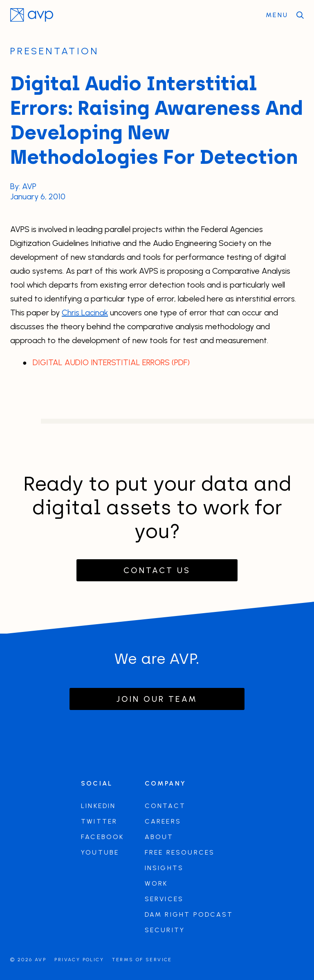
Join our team (157, 699)
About (159, 837)
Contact (165, 806)
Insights (164, 868)
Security (165, 930)
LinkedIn (99, 806)
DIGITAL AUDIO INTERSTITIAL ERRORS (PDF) (111, 362)
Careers (163, 821)
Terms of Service (142, 960)
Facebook (103, 837)
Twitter (99, 821)
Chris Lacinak (85, 313)
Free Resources (180, 852)
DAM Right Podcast (189, 914)
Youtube (100, 852)
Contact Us (157, 570)
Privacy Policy (79, 960)
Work (156, 883)
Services (164, 899)
